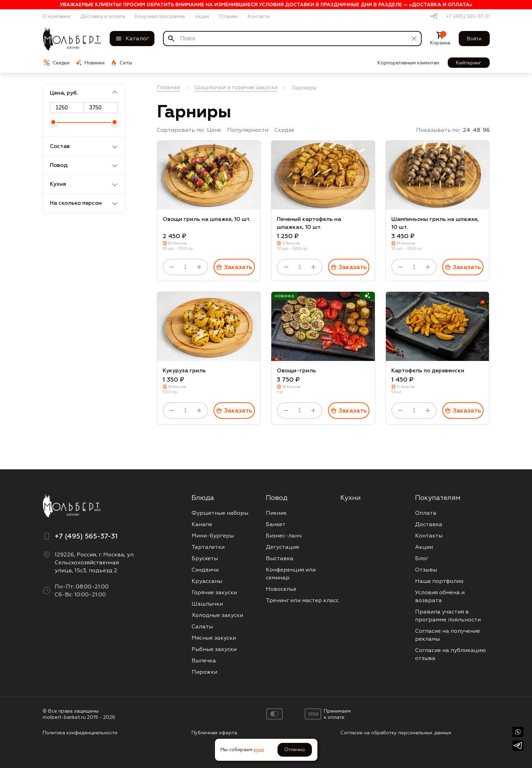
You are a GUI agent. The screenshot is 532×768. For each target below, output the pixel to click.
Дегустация (282, 547)
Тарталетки (208, 547)
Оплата (426, 513)
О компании (57, 16)
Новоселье (281, 589)
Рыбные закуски (214, 649)
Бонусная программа (160, 16)
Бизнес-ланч (284, 536)
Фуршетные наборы (220, 513)
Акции (202, 16)
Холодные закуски (217, 615)
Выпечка (204, 660)
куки (259, 749)
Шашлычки (207, 604)
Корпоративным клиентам (408, 63)
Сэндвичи (205, 570)
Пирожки (204, 672)
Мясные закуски (214, 638)
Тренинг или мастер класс (302, 600)
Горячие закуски (214, 592)
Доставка (429, 524)
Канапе (202, 524)
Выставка (280, 558)
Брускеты (205, 558)
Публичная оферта (214, 733)
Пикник (276, 513)
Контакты (259, 16)
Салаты (202, 626)
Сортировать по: (181, 130)
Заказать (234, 267)
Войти (474, 39)
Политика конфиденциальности (80, 733)
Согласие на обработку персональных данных (396, 733)
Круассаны (207, 581)
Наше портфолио (439, 581)
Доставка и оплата (103, 16)
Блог (422, 558)
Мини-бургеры (213, 536)
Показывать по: (438, 130)
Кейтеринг (469, 63)
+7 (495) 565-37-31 (468, 16)
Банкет (276, 524)
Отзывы (228, 16)
